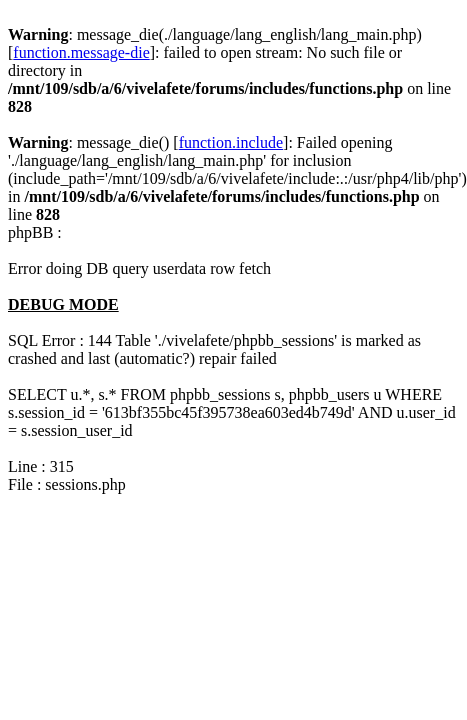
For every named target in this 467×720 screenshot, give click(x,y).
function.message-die (81, 52)
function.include (231, 142)
